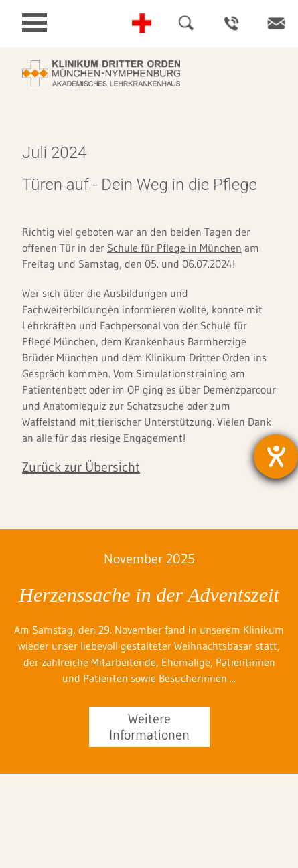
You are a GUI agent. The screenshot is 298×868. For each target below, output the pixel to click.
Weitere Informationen (149, 727)
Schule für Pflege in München (174, 248)
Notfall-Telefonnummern (141, 23)
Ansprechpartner (231, 23)
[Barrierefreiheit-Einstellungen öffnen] (276, 456)
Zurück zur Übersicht (81, 467)
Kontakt (276, 23)
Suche (186, 23)
